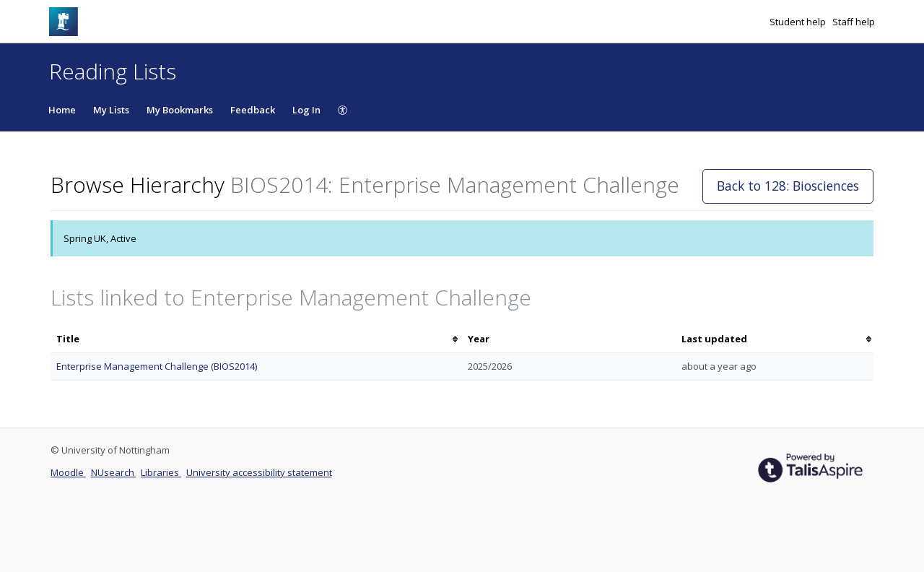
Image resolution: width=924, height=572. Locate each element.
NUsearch (114, 472)
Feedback (253, 110)
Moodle (68, 472)
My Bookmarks (180, 110)
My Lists (111, 110)
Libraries (161, 472)
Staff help (854, 22)
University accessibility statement (259, 472)
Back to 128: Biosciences (788, 186)
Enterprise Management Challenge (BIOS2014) (157, 366)
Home (62, 110)
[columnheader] (256, 339)
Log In (306, 110)
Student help (799, 22)
